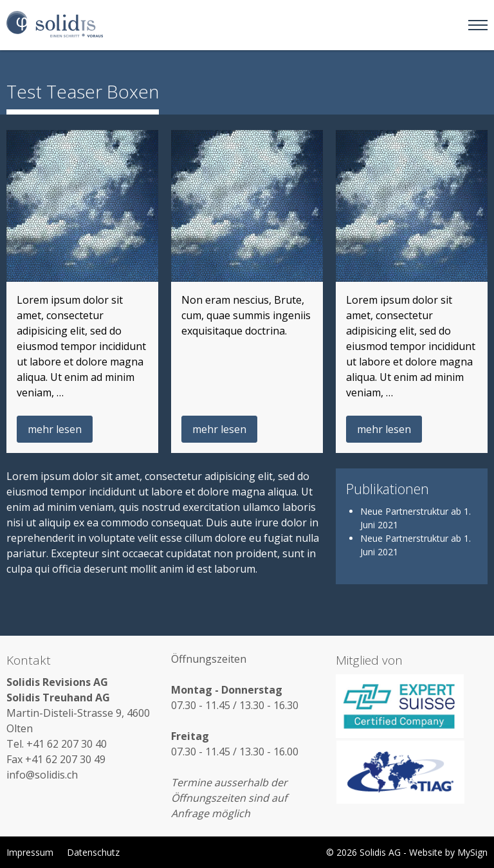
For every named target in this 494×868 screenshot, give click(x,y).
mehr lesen (55, 429)
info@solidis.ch (42, 775)
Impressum (30, 852)
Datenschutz (93, 852)
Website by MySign (448, 852)
